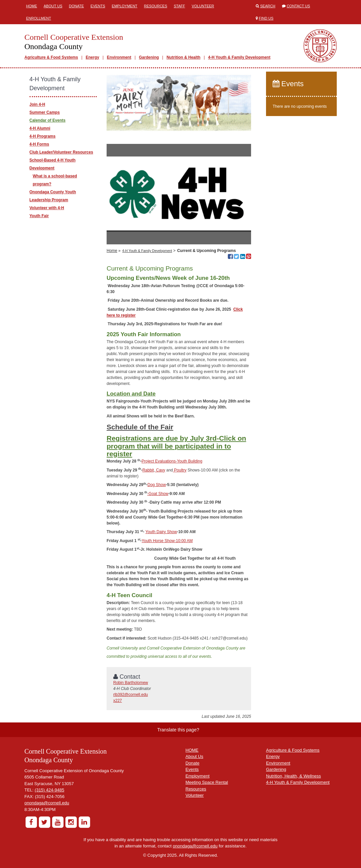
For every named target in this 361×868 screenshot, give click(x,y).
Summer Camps (45, 112)
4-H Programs (43, 136)
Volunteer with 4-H (47, 208)
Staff (179, 6)
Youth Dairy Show (161, 532)
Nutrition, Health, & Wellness (293, 776)
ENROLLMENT (39, 18)
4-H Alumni (40, 128)
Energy (92, 57)
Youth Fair (39, 216)
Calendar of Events (48, 120)
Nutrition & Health (183, 57)
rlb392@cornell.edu (131, 695)
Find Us (266, 18)
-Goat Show (158, 494)
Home (32, 6)
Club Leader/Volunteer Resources (61, 152)
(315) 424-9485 (50, 790)
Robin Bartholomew (131, 683)
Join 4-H (37, 104)
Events (98, 6)
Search (268, 6)
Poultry (180, 470)
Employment (125, 6)
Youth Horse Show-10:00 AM (167, 541)
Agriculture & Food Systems (51, 57)
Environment (119, 57)
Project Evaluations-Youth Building (172, 461)
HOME (192, 750)
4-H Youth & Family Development (239, 57)
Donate (77, 6)
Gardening (149, 57)
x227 (118, 701)
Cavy (160, 470)
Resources (156, 6)
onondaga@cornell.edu (47, 803)
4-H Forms (39, 144)
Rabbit (148, 470)
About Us (53, 6)
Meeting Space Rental (207, 782)
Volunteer (203, 6)
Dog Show (157, 485)
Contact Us (298, 6)
